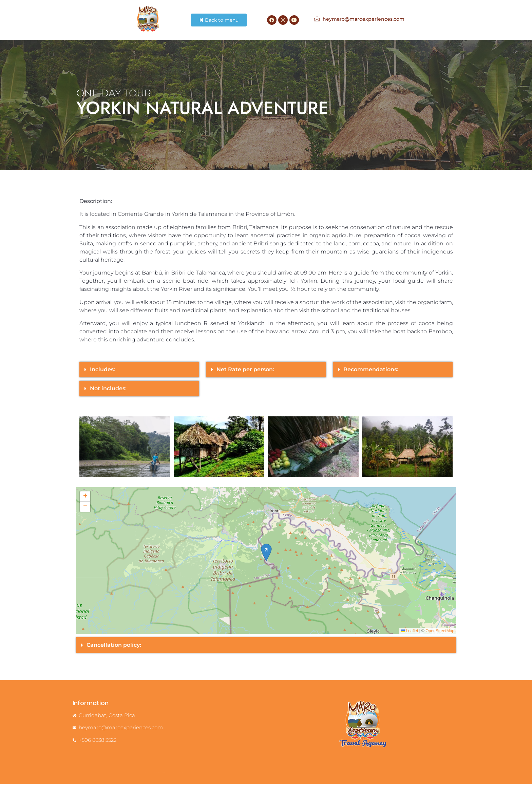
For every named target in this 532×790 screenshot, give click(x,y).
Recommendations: (371, 375)
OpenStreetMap (440, 637)
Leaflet (409, 637)
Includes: (102, 375)
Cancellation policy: (114, 651)
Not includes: (108, 394)
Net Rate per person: (245, 375)
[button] (139, 375)
